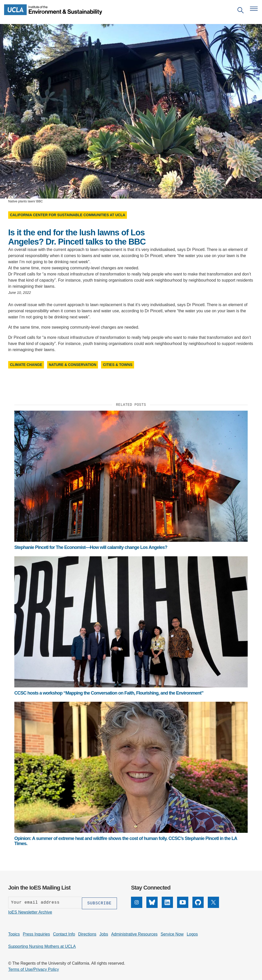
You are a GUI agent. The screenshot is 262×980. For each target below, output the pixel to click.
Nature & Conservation (73, 365)
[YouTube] (183, 907)
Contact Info (64, 933)
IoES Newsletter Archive (30, 911)
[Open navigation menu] (254, 9)
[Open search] (241, 11)
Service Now (172, 933)
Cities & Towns (118, 365)
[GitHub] (198, 907)
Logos (192, 933)
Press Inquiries (36, 933)
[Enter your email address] (45, 903)
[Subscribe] (99, 903)
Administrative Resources (134, 933)
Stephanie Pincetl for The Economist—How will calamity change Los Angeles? (91, 547)
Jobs (104, 933)
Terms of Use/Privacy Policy (34, 969)
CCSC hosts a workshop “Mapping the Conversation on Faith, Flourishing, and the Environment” (109, 693)
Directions (87, 933)
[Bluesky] (152, 907)
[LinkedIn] (167, 907)
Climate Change (26, 365)
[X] (213, 907)
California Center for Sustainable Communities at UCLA (68, 215)
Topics (14, 933)
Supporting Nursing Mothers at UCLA (42, 946)
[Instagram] (137, 907)
